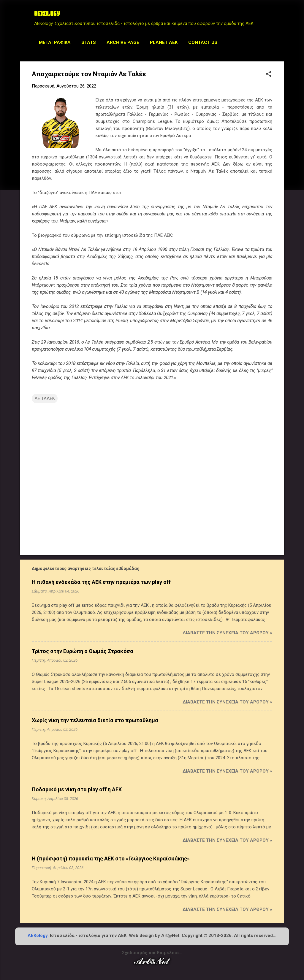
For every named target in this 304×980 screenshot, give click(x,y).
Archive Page (123, 42)
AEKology (38, 935)
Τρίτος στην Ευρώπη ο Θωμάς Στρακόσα (83, 651)
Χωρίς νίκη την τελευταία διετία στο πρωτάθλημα (95, 720)
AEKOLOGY (47, 14)
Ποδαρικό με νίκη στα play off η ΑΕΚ (77, 789)
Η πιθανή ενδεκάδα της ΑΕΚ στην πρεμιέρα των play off (101, 582)
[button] (269, 74)
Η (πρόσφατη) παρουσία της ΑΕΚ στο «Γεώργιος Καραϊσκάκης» (111, 859)
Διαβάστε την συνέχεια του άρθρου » (227, 633)
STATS (89, 42)
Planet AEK (164, 42)
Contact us (203, 42)
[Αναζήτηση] (281, 16)
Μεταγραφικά (55, 42)
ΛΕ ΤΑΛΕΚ (45, 398)
